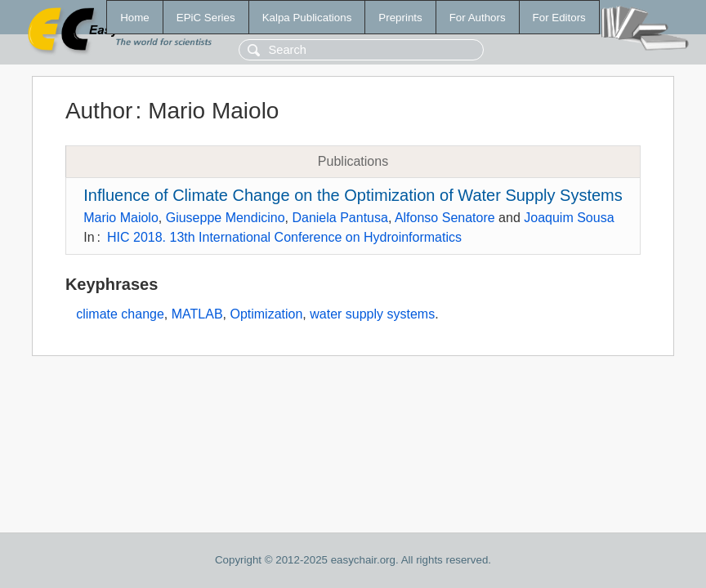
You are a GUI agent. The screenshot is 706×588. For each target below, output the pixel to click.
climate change (120, 314)
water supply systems (372, 314)
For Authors (478, 18)
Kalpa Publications (307, 18)
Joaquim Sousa (569, 218)
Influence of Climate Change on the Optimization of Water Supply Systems (353, 195)
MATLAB (197, 314)
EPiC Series (206, 18)
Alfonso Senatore (445, 218)
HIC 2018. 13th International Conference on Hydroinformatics (284, 237)
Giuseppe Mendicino (226, 218)
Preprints (400, 18)
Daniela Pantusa (340, 218)
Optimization (266, 314)
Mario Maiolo (121, 218)
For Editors (559, 18)
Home (135, 18)
